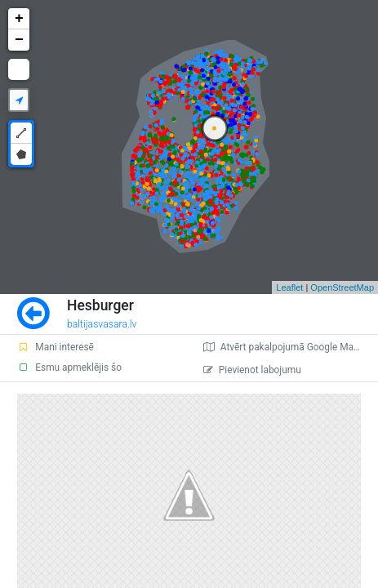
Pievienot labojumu (252, 370)
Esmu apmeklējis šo (69, 367)
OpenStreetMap (342, 287)
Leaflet (289, 287)
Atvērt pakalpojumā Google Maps (284, 347)
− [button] (19, 40)
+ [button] (19, 19)
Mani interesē (56, 347)
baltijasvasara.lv (102, 324)
